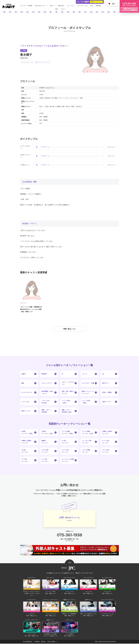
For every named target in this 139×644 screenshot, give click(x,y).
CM (103, 374)
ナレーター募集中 (90, 2)
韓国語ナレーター (45, 442)
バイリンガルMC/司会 (46, 402)
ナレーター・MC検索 (26, 6)
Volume (102, 147)
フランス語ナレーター (105, 451)
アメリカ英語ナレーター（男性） (68, 433)
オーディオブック (27, 393)
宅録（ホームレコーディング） (43, 62)
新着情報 (99, 6)
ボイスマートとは (83, 6)
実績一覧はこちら (69, 329)
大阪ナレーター (107, 402)
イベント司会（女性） (66, 402)
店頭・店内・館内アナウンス (68, 393)
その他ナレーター (25, 451)
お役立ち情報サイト (53, 642)
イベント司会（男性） (86, 402)
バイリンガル (25, 402)
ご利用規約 (37, 642)
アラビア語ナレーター (45, 451)
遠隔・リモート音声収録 (46, 411)
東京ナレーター (26, 411)
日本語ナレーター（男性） (27, 433)
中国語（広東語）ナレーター (27, 442)
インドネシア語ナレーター (87, 442)
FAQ (92, 6)
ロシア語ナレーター (45, 461)
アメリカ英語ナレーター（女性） (88, 433)
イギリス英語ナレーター (86, 451)
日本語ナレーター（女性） (48, 433)
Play (37, 147)
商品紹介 (44, 374)
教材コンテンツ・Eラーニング (88, 393)
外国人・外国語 (107, 393)
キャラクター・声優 (88, 384)
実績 (57, 9)
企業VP (24, 374)
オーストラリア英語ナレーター (68, 461)
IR (62, 374)
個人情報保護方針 (28, 642)
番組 (23, 384)
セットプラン (71, 6)
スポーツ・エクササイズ (68, 384)
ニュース (85, 374)
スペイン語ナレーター (105, 442)
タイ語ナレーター (65, 442)
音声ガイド (105, 384)
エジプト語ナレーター (65, 451)
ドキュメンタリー (47, 384)
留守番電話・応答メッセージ (48, 393)
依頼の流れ (61, 6)
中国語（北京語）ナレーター (107, 433)
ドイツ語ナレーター (25, 461)
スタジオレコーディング (27, 62)
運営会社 (43, 642)
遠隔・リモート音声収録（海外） (67, 411)
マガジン (63, 9)
